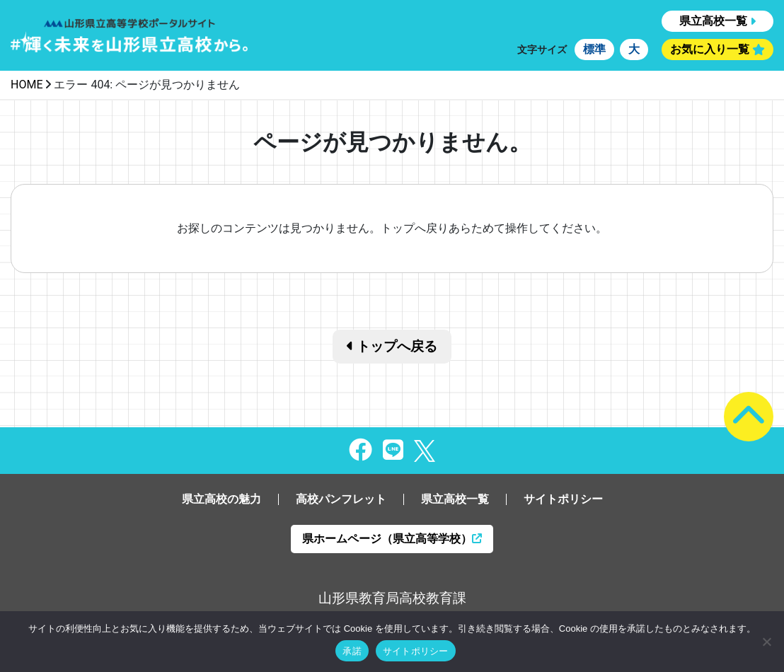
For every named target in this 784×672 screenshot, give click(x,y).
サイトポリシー (563, 499)
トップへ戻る (392, 346)
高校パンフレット (341, 499)
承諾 (352, 651)
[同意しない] (766, 642)
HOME (27, 85)
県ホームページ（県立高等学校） (392, 539)
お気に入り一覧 (710, 49)
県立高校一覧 (713, 21)
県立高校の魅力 (221, 499)
